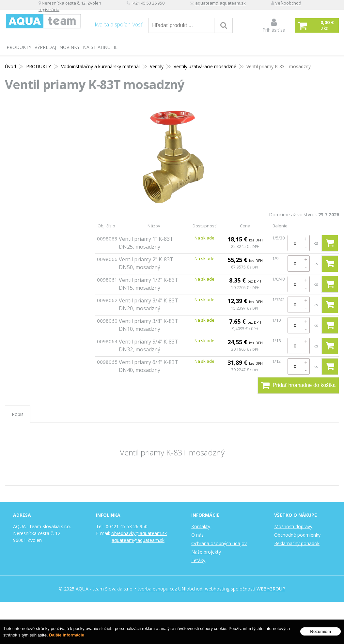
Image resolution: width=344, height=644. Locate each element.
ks (316, 243)
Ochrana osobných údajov (219, 543)
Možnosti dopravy (293, 526)
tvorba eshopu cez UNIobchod (170, 589)
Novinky (70, 47)
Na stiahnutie (100, 47)
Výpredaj (45, 47)
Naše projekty (206, 552)
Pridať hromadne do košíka (298, 385)
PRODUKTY (19, 47)
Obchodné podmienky (297, 535)
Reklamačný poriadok (297, 543)
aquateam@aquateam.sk (268, 5)
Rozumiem (321, 631)
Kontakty (201, 526)
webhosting (217, 589)
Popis (18, 414)
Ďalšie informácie (67, 635)
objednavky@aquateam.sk (139, 533)
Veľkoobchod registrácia (97, 12)
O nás (197, 535)
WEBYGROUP (271, 589)
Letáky (198, 560)
